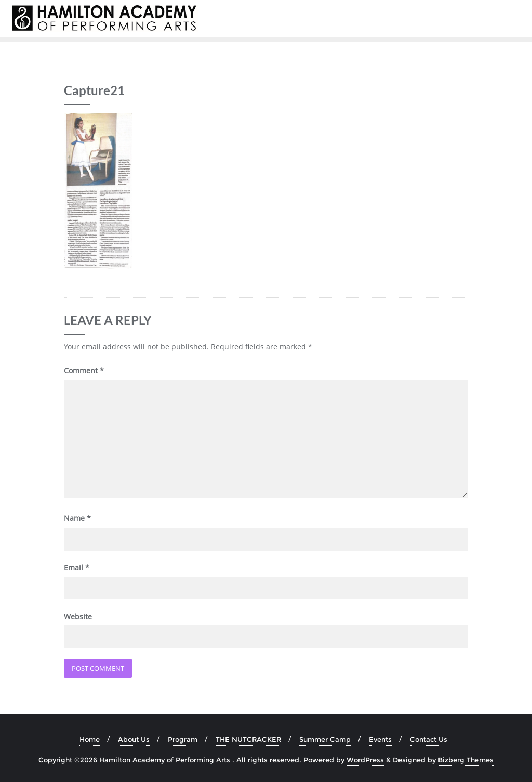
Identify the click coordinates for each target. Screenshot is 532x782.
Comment (84, 370)
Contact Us (429, 739)
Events (380, 739)
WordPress (365, 760)
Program (183, 739)
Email (77, 568)
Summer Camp (325, 739)
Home (90, 739)
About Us (134, 739)
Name (77, 518)
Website (78, 616)
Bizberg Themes (466, 760)
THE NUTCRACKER (248, 739)
